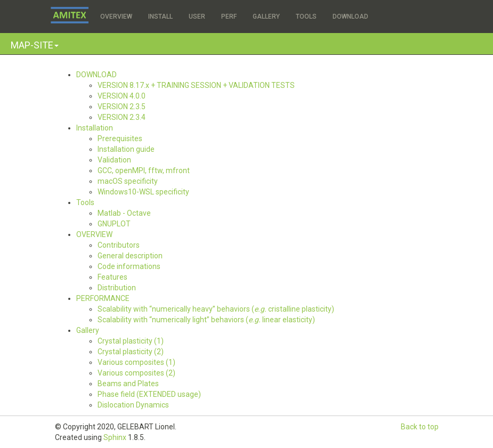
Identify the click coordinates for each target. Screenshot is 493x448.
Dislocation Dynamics (133, 405)
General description (130, 256)
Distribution (117, 288)
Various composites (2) (136, 373)
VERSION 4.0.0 (122, 96)
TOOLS (306, 17)
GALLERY (266, 17)
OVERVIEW (116, 17)
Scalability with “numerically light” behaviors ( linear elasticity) (206, 320)
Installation (95, 128)
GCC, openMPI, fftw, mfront (144, 170)
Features (112, 277)
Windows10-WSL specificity (143, 192)
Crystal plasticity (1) (131, 341)
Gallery (88, 330)
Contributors (119, 245)
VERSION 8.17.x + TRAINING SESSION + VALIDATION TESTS (196, 85)
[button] (35, 45)
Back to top (420, 427)
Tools (85, 202)
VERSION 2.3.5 (122, 107)
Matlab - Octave (124, 213)
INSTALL (160, 17)
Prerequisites (120, 139)
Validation (114, 160)
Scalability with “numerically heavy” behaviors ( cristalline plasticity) (216, 309)
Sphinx (115, 437)
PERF (229, 17)
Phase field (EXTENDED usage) (149, 394)
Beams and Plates (128, 384)
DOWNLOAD (350, 17)
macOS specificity (128, 181)
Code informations (129, 266)
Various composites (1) (136, 362)
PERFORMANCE (103, 298)
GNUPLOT (114, 224)
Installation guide (126, 149)
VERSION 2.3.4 (122, 117)
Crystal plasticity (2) (131, 352)
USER (197, 17)
